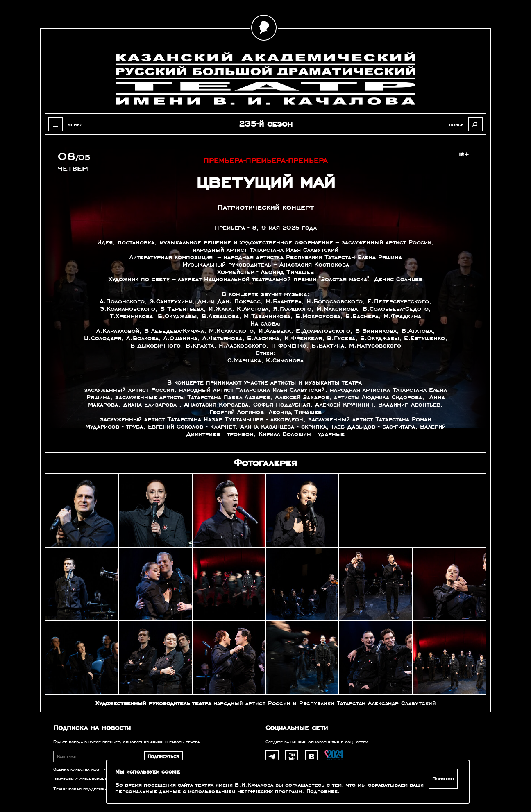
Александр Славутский (402, 703)
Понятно (443, 779)
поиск (456, 124)
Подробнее (322, 792)
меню (75, 124)
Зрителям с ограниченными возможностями (102, 779)
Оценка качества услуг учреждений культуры (102, 769)
